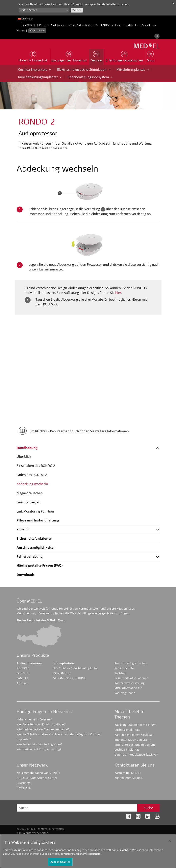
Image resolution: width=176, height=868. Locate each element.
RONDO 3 (23, 668)
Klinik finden (57, 25)
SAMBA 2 (23, 678)
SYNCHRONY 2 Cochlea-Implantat (76, 668)
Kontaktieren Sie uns (128, 778)
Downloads (26, 575)
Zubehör (23, 529)
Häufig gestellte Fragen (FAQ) (40, 565)
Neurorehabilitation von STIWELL (38, 773)
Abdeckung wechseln (32, 484)
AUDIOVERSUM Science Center (37, 778)
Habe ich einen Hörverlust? (35, 719)
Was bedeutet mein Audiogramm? (39, 744)
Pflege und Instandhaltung (38, 520)
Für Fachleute (37, 30)
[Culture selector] (44, 10)
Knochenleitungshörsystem (90, 77)
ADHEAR (22, 683)
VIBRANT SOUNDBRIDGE (69, 678)
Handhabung (27, 448)
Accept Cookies (60, 864)
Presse (43, 25)
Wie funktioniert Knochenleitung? (39, 749)
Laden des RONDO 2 (32, 475)
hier (118, 293)
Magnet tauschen (30, 493)
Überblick (24, 457)
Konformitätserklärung (130, 683)
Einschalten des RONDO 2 (36, 466)
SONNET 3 (24, 673)
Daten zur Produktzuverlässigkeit (136, 755)
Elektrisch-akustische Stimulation (84, 70)
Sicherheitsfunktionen (35, 539)
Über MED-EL (28, 25)
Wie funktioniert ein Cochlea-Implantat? (43, 729)
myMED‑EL (132, 25)
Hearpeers (24, 783)
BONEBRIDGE (62, 673)
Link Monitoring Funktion (35, 511)
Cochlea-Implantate (35, 70)
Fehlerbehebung (30, 556)
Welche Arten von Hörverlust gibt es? (41, 724)
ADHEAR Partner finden (109, 25)
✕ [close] (173, 3)
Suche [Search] (148, 808)
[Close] (170, 843)
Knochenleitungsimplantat (40, 77)
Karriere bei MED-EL (128, 773)
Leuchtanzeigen (28, 502)
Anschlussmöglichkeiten (36, 547)
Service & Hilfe (124, 668)
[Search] (157, 36)
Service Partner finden (80, 25)
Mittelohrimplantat (133, 70)
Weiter (77, 10)
